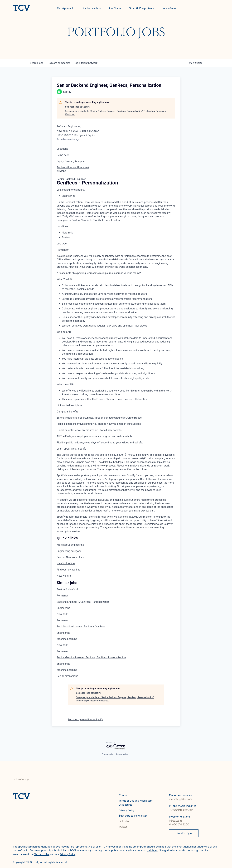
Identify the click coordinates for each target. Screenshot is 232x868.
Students (62, 167)
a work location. (111, 394)
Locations (62, 149)
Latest (85, 167)
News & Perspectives (141, 8)
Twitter (123, 827)
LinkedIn (124, 821)
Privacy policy (108, 754)
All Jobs (61, 171)
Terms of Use (42, 854)
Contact (124, 795)
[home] (21, 8)
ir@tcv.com (175, 821)
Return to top (21, 779)
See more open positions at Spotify (85, 719)
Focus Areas (169, 8)
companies (59, 63)
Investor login (184, 833)
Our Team (115, 8)
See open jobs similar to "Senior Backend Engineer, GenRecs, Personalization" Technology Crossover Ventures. (116, 113)
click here (152, 851)
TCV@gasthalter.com (181, 810)
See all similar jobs (67, 676)
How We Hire (74, 167)
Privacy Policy (127, 810)
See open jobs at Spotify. (78, 107)
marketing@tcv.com (180, 799)
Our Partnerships (91, 8)
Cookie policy (122, 754)
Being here (63, 155)
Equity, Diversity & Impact (71, 161)
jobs (37, 63)
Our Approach (65, 8)
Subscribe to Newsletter (133, 816)
